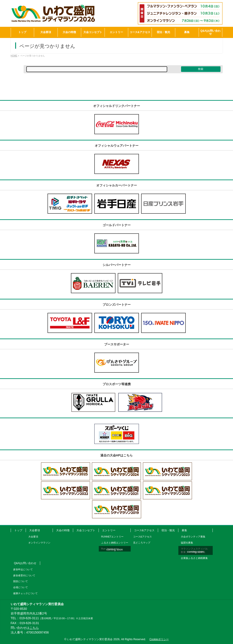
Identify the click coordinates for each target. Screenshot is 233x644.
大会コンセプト (86, 530)
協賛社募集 (187, 543)
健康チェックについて (25, 593)
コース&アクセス (144, 530)
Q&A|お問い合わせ (25, 563)
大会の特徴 (63, 530)
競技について (21, 581)
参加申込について (23, 569)
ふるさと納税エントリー (115, 543)
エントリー (109, 530)
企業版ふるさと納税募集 (194, 558)
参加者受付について (24, 575)
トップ (18, 530)
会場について (21, 587)
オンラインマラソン (39, 543)
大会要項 (35, 530)
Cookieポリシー (159, 639)
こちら (34, 628)
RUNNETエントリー (112, 537)
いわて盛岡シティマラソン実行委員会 (93, 639)
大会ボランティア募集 (193, 537)
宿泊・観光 (168, 530)
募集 (184, 530)
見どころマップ (142, 543)
